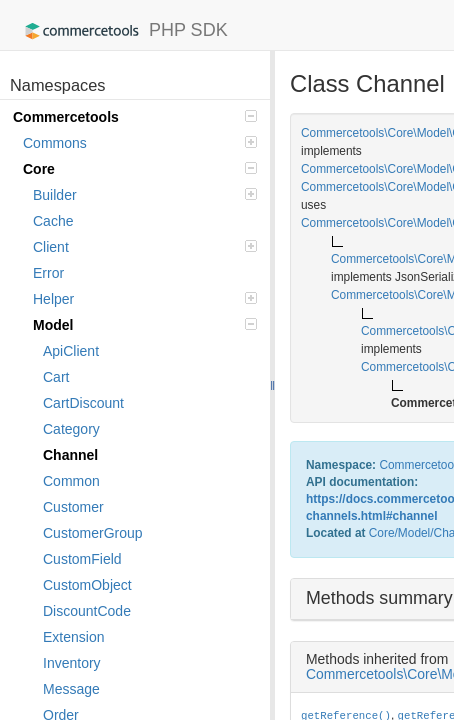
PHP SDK (121, 31)
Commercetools (135, 117)
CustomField (82, 559)
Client (145, 247)
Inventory (72, 663)
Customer (73, 507)
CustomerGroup (93, 533)
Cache (53, 221)
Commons (140, 143)
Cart (56, 377)
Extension (73, 637)
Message (71, 689)
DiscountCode (87, 611)
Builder (145, 195)
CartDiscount (83, 403)
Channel (70, 455)
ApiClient (71, 351)
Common (71, 481)
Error (48, 273)
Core (140, 169)
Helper (145, 299)
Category (71, 429)
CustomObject (87, 585)
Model (145, 325)
